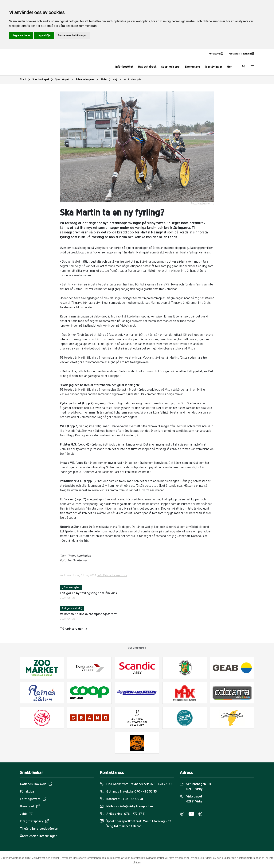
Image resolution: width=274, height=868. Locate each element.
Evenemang (192, 67)
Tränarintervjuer (87, 80)
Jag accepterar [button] (21, 35)
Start (25, 80)
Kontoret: (121, 799)
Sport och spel (171, 67)
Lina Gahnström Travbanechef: (136, 784)
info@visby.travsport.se (112, 575)
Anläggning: (123, 814)
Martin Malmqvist (133, 80)
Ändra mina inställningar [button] (72, 35)
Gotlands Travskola (242, 54)
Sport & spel (65, 80)
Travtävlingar (213, 67)
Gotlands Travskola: (128, 792)
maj (117, 80)
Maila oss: (126, 806)
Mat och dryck (147, 67)
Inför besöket (124, 67)
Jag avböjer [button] (44, 35)
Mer (229, 67)
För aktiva (216, 54)
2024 (106, 80)
